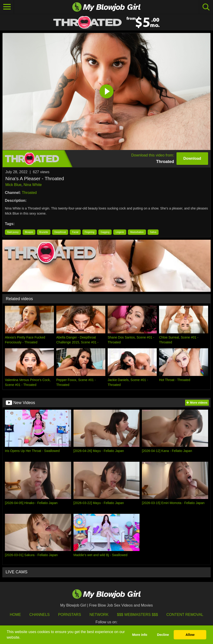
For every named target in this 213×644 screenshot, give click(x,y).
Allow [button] (190, 635)
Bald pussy (13, 232)
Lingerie (120, 232)
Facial (75, 232)
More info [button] (140, 635)
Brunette (44, 232)
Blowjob (29, 232)
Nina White (33, 185)
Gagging (105, 232)
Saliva (153, 232)
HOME (15, 615)
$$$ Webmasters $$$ (137, 615)
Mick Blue (13, 185)
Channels (39, 615)
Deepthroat (60, 232)
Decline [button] (163, 635)
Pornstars (70, 615)
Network (99, 615)
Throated (29, 193)
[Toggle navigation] (7, 7)
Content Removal (185, 615)
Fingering (90, 232)
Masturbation (137, 232)
